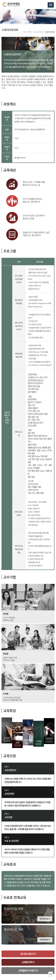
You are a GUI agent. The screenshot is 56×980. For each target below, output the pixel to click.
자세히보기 (45, 919)
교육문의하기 (28, 962)
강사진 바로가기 (28, 954)
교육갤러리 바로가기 (28, 971)
